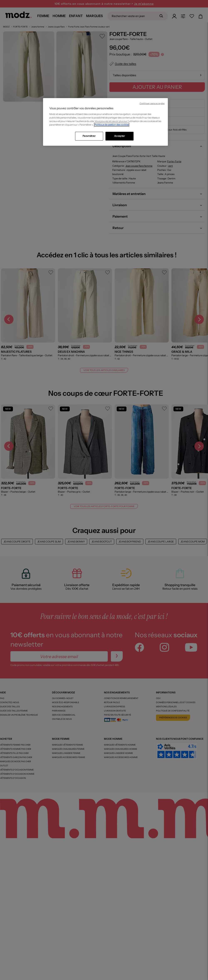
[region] (105, 122)
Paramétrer (89, 136)
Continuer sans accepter (152, 103)
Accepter (120, 136)
